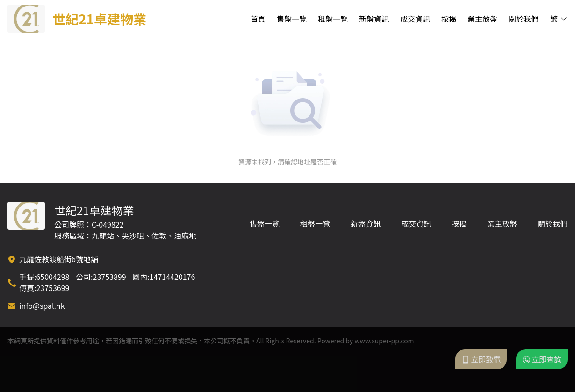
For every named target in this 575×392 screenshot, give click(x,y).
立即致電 (481, 359)
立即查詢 (542, 359)
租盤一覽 (333, 19)
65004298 (53, 277)
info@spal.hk (42, 306)
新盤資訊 (374, 19)
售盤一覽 (292, 19)
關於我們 (524, 19)
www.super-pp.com (384, 341)
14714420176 (172, 277)
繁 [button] (559, 19)
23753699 (53, 288)
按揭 (449, 19)
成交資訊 (415, 19)
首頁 (258, 19)
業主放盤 (482, 19)
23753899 (110, 277)
